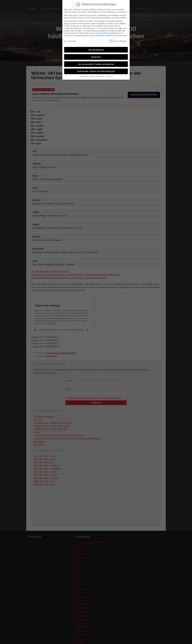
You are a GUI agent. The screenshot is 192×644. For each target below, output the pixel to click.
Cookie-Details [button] (84, 77)
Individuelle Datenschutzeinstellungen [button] (96, 71)
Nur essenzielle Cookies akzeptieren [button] (96, 64)
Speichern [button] (96, 57)
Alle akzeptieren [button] (96, 50)
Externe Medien (118, 41)
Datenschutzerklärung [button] (97, 77)
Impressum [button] (109, 77)
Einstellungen (99, 35)
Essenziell (70, 41)
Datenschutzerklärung (111, 33)
